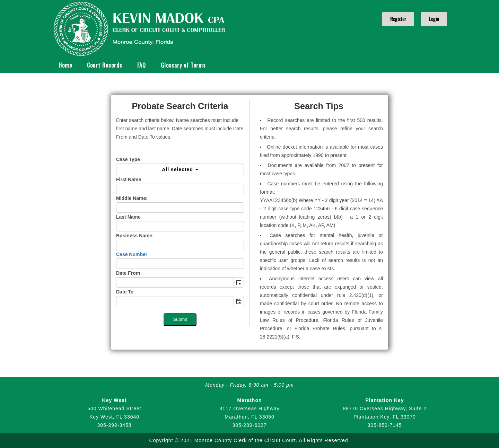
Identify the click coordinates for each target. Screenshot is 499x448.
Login (434, 19)
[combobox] (175, 282)
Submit (180, 319)
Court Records (105, 65)
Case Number (132, 254)
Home (65, 65)
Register (398, 19)
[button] (239, 282)
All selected (180, 169)
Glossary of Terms (183, 65)
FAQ (142, 65)
